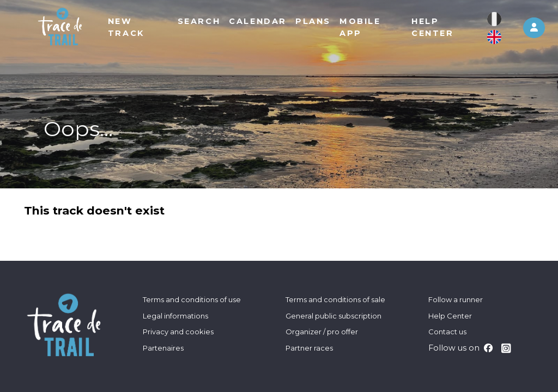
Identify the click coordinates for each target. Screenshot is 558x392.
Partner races (309, 348)
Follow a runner (456, 299)
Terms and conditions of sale (335, 299)
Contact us (447, 332)
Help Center (450, 316)
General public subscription (333, 316)
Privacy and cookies (178, 332)
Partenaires (163, 348)
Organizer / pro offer (322, 332)
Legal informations (175, 316)
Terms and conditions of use (192, 299)
